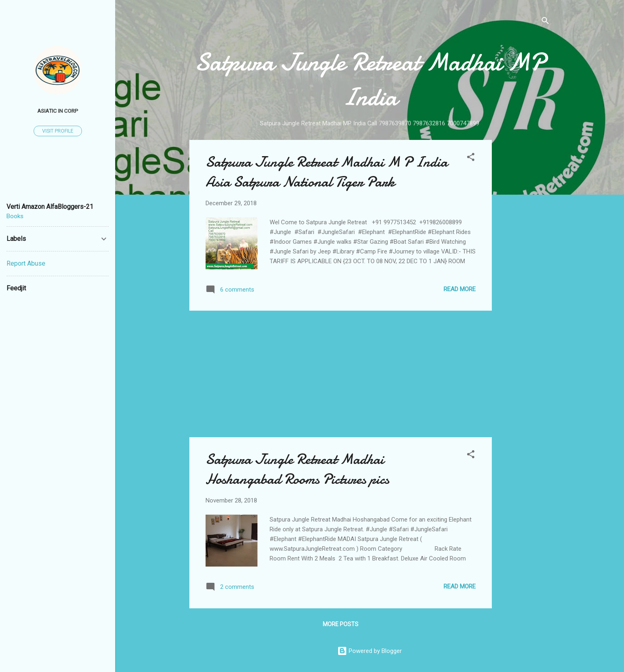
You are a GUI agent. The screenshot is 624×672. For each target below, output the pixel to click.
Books (15, 216)
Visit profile (58, 131)
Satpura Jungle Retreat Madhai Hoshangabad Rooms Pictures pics (297, 469)
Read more (460, 289)
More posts (341, 624)
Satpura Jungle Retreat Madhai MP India (370, 79)
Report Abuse (26, 263)
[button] (471, 158)
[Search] (545, 22)
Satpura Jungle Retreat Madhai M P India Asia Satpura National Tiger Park (327, 172)
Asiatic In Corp (58, 111)
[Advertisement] (524, 262)
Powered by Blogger (370, 651)
